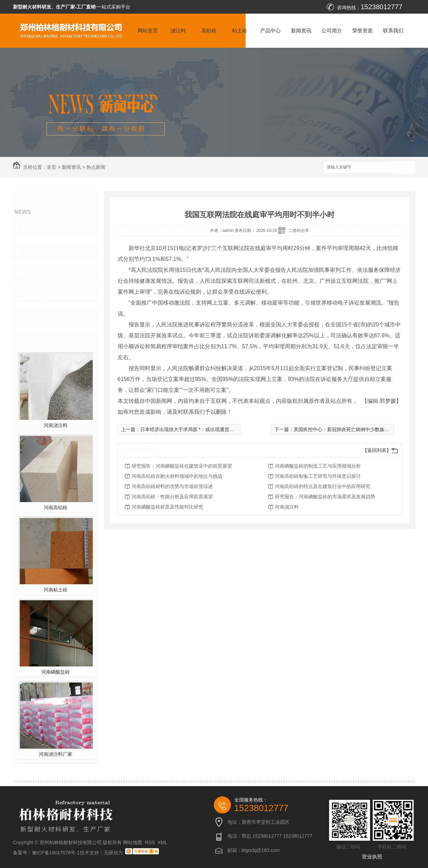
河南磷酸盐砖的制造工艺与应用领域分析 (318, 466)
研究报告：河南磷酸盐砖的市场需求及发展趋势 (325, 497)
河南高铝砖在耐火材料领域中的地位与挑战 (177, 476)
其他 (29, 316)
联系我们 (393, 31)
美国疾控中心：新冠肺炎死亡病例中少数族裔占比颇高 (351, 429)
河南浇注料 (56, 425)
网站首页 (148, 31)
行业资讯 (35, 251)
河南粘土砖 (56, 590)
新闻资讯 (301, 31)
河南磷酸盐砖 (56, 672)
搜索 (403, 168)
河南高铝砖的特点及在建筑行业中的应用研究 (323, 486)
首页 (51, 167)
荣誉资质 (363, 31)
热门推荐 (35, 338)
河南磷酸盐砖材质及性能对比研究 (167, 507)
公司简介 (332, 31)
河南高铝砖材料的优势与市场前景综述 (172, 486)
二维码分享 (299, 231)
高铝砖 (209, 31)
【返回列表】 (377, 450)
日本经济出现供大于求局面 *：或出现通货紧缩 (189, 429)
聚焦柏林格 (39, 229)
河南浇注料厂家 (56, 754)
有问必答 (35, 273)
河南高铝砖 (56, 507)
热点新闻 (96, 167)
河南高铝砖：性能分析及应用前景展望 (172, 497)
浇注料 (178, 31)
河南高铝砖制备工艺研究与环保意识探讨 (318, 476)
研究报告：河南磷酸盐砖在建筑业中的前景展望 (182, 466)
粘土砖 (240, 31)
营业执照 (372, 857)
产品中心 (270, 31)
